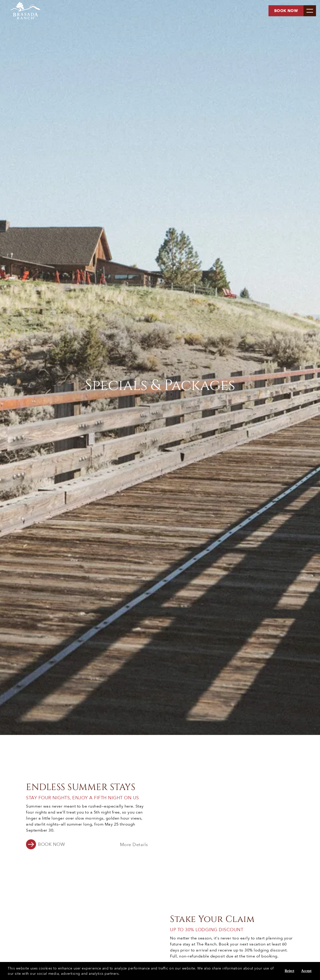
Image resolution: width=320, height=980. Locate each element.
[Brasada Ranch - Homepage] (21, 11)
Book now (286, 11)
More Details (134, 845)
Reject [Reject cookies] (289, 971)
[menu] (310, 11)
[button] (45, 845)
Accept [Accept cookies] (306, 971)
